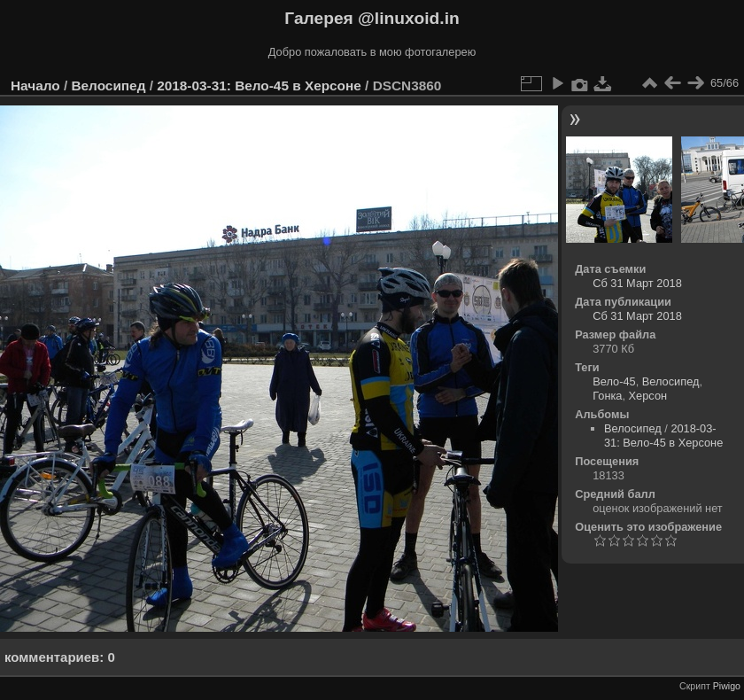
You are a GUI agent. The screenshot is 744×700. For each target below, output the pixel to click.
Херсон (648, 396)
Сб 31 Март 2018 (637, 283)
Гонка (607, 396)
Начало (35, 86)
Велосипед (108, 86)
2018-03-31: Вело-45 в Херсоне (259, 86)
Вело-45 (614, 381)
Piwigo (727, 686)
